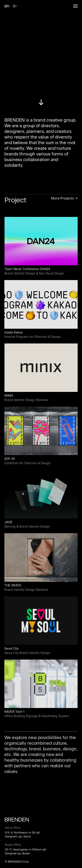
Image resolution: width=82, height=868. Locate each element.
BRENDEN (11, 6)
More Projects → (64, 198)
